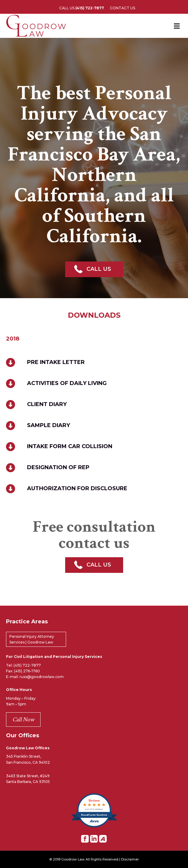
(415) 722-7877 (27, 665)
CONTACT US (123, 8)
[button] (94, 269)
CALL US (82, 8)
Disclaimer (130, 859)
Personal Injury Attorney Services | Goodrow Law (32, 639)
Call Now (23, 720)
